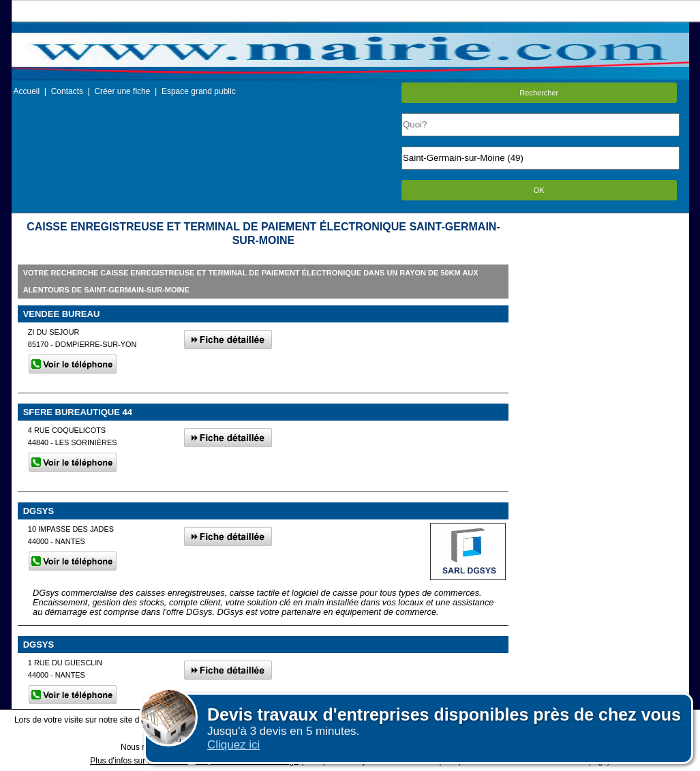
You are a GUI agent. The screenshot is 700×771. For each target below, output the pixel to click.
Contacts (67, 91)
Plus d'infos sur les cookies (139, 761)
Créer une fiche (122, 91)
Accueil (27, 91)
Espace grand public (199, 91)
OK (539, 190)
